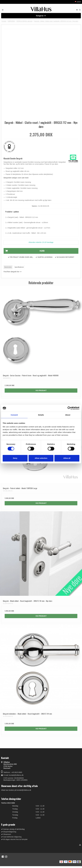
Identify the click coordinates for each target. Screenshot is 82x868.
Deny (15, 458)
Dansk (78, 2)
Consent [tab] (14, 415)
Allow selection (41, 458)
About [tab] (68, 415)
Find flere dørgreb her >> (13, 272)
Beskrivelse (8, 267)
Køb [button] (24, 251)
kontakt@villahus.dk (16, 775)
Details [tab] (41, 415)
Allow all (67, 458)
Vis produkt (41, 390)
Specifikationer (19, 267)
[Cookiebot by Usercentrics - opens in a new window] (69, 408)
